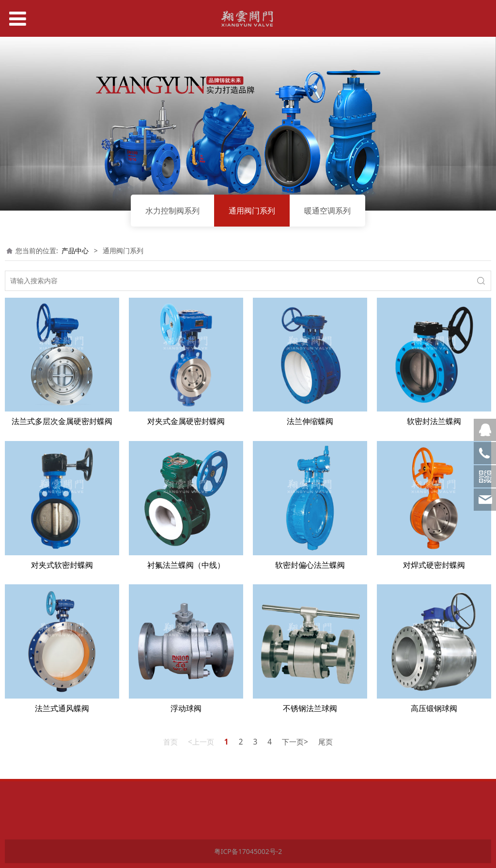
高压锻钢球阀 (434, 708)
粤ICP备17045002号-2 (248, 851)
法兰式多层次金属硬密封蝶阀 (62, 421)
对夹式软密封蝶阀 (62, 565)
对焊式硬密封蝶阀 (434, 565)
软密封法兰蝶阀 (434, 421)
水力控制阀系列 (172, 211)
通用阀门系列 (252, 211)
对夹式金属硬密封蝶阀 (186, 421)
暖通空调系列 (327, 211)
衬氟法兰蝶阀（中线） (186, 565)
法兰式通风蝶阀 (62, 708)
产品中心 (75, 251)
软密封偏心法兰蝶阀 (310, 565)
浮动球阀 (186, 708)
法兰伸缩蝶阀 (310, 421)
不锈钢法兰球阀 (310, 708)
